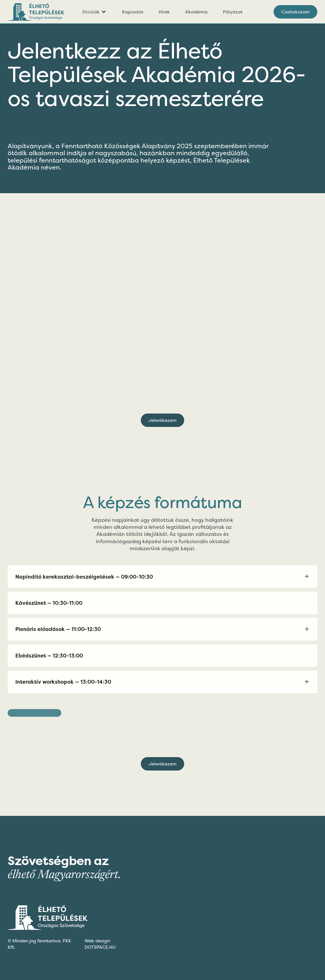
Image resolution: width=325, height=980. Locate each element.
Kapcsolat (133, 12)
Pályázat (233, 12)
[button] (94, 12)
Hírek (164, 12)
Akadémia (196, 12)
